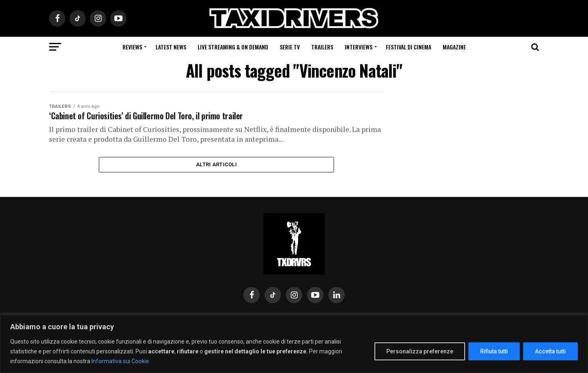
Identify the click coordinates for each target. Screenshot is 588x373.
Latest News (171, 47)
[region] (294, 344)
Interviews (359, 47)
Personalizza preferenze (420, 351)
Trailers (322, 47)
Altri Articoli (216, 169)
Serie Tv (290, 47)
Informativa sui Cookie (120, 361)
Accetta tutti (550, 351)
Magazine (454, 47)
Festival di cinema (409, 47)
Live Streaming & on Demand (233, 47)
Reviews (132, 47)
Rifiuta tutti (494, 351)
